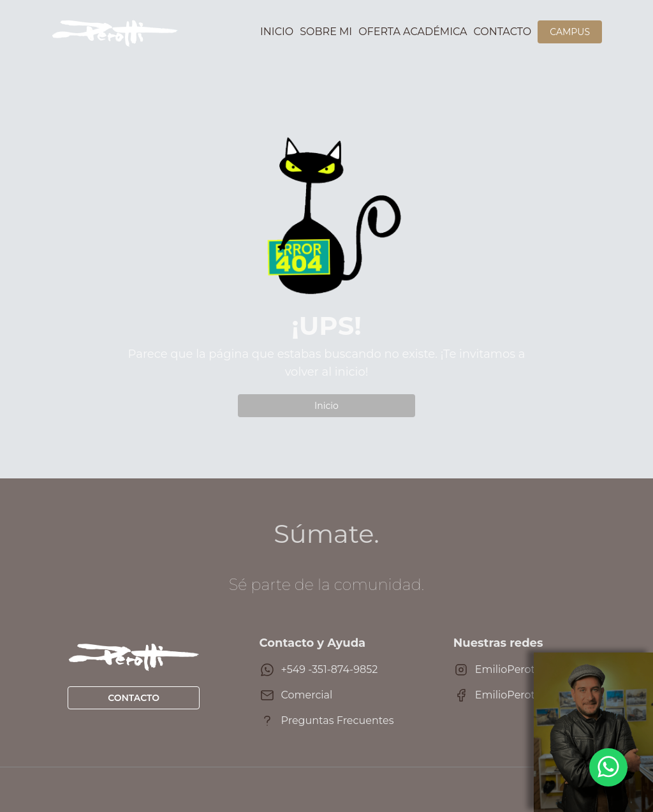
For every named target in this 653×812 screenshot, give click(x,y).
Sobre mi (326, 32)
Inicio (277, 32)
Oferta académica (413, 32)
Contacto (503, 32)
